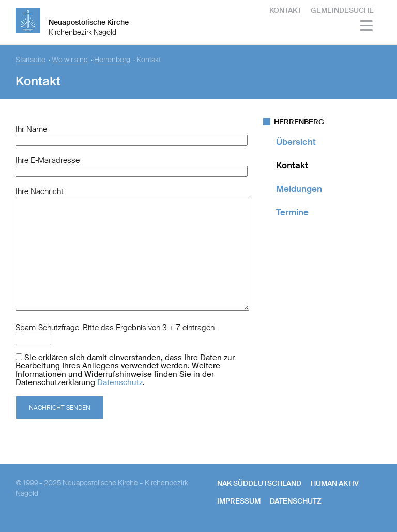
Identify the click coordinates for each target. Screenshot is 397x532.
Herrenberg (112, 60)
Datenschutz (120, 382)
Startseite (30, 60)
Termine (292, 212)
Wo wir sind (70, 60)
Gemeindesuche (342, 10)
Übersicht (296, 142)
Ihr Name (31, 129)
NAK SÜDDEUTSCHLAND (259, 483)
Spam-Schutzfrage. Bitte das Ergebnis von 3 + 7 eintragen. (116, 328)
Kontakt (285, 10)
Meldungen (299, 189)
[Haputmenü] (367, 27)
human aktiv (335, 483)
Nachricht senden (60, 408)
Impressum (239, 501)
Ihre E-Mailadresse (48, 160)
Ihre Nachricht (40, 191)
